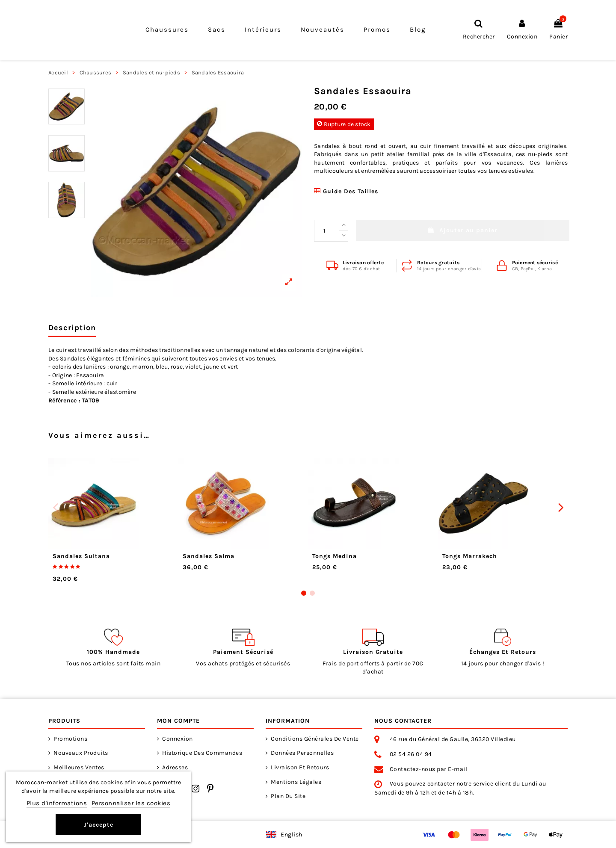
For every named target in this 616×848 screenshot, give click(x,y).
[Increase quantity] (344, 225)
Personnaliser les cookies (131, 803)
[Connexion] (522, 30)
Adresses (175, 767)
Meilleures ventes (79, 767)
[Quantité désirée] (327, 231)
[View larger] (196, 191)
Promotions (70, 739)
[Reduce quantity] (344, 236)
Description (72, 328)
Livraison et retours (300, 767)
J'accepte (99, 825)
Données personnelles (302, 753)
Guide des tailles (346, 191)
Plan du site (288, 796)
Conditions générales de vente (315, 739)
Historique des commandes (202, 753)
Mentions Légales (296, 782)
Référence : (64, 400)
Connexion (178, 739)
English (292, 835)
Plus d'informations (57, 803)
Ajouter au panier (463, 230)
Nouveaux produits (81, 753)
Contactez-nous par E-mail (429, 769)
